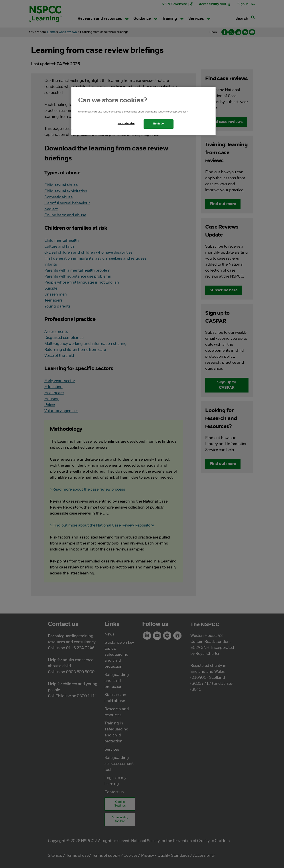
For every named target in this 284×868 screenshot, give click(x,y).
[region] (144, 111)
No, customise (126, 124)
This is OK (159, 124)
